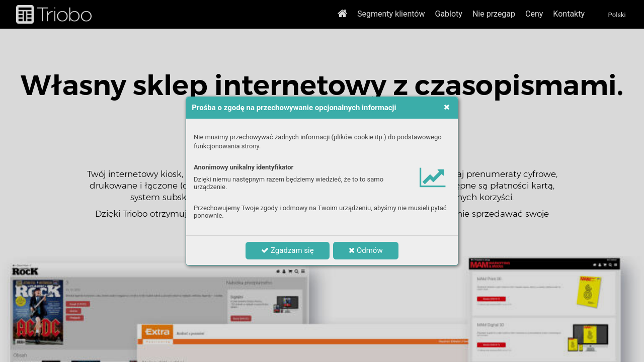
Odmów (366, 250)
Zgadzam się (287, 250)
